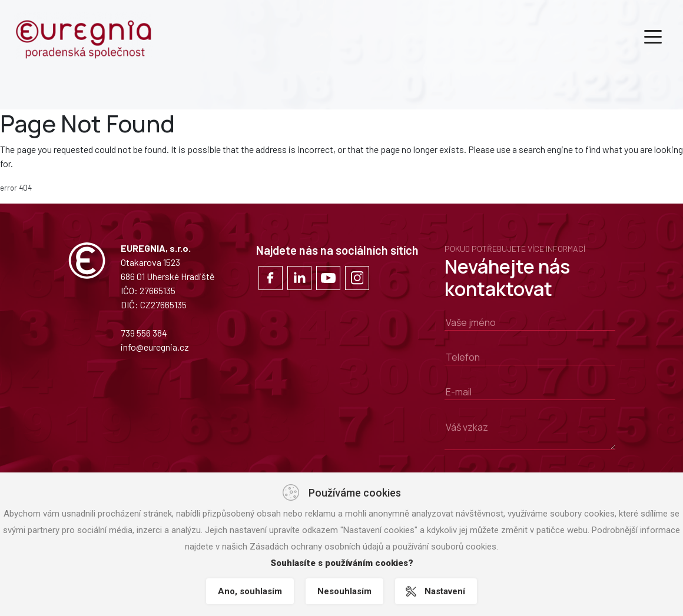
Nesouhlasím (344, 591)
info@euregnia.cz (155, 347)
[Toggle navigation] (653, 36)
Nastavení (445, 591)
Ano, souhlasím (250, 591)
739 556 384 (144, 333)
